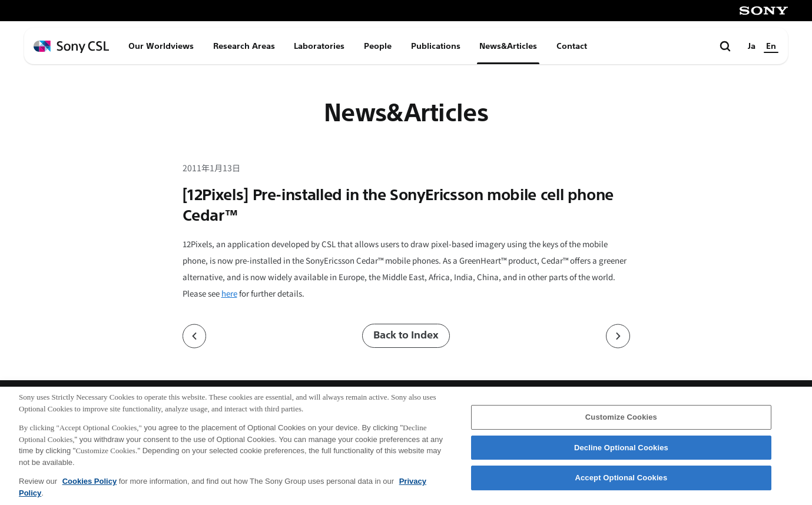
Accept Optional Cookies (621, 487)
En (771, 46)
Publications (436, 46)
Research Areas (244, 46)
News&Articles (508, 46)
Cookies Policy (90, 490)
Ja (752, 46)
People (378, 46)
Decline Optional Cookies (621, 456)
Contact (572, 46)
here (229, 293)
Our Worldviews (161, 46)
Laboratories (319, 46)
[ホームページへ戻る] (71, 47)
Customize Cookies (621, 426)
